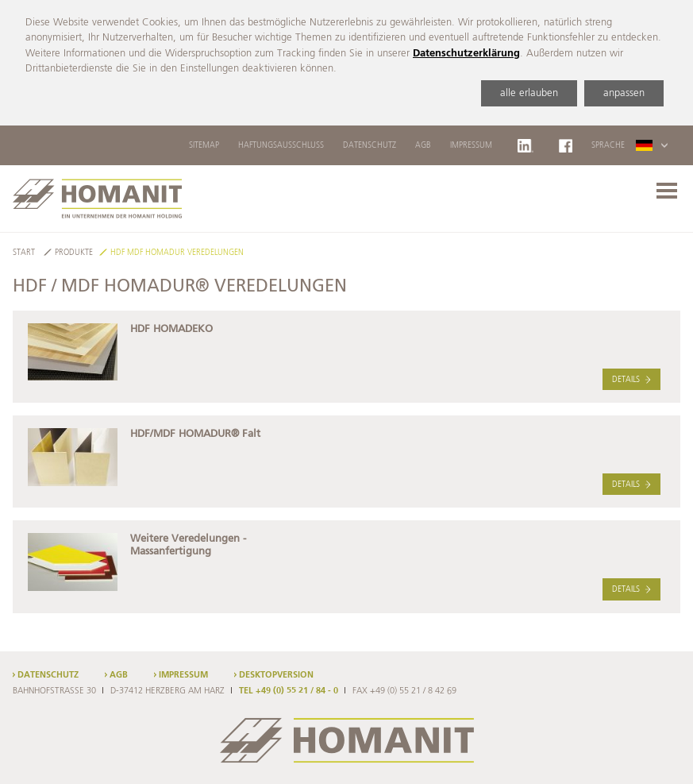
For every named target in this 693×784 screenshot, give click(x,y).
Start (24, 253)
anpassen (624, 93)
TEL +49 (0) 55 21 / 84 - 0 (289, 691)
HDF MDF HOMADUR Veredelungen (177, 253)
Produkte (74, 253)
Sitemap (204, 145)
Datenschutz (370, 145)
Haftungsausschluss (281, 145)
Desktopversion (276, 675)
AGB (423, 145)
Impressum (471, 145)
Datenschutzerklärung (466, 54)
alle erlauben (529, 93)
